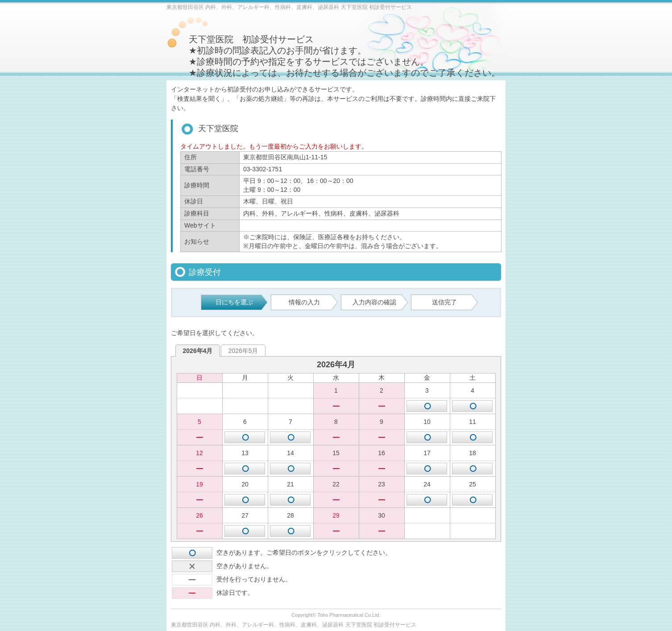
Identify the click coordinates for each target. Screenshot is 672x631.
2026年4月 (198, 351)
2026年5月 (243, 351)
